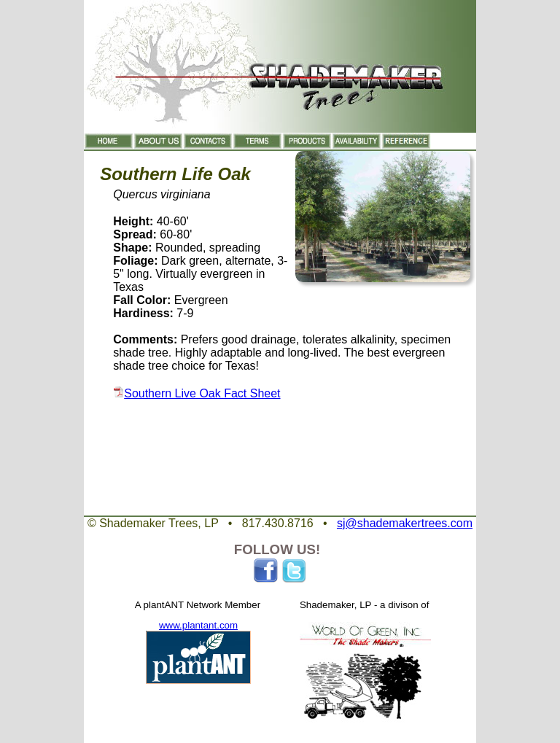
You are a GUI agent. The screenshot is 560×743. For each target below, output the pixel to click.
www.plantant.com (198, 625)
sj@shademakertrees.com (405, 523)
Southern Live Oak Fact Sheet (202, 393)
